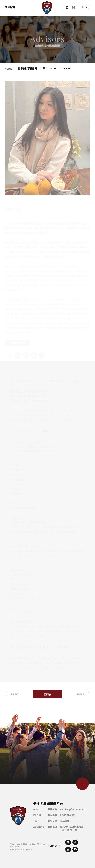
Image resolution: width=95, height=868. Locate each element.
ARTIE (29, 849)
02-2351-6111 (68, 815)
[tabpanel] (47, 139)
